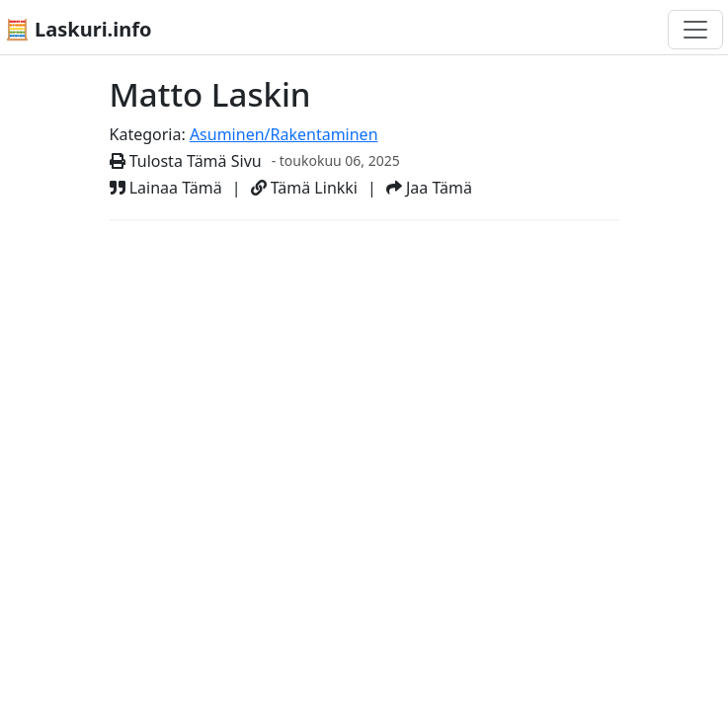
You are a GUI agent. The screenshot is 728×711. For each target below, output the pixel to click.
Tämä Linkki (304, 188)
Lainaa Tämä (166, 188)
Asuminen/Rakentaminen (284, 134)
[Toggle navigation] (695, 30)
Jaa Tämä (429, 188)
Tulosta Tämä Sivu (186, 161)
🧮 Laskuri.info (78, 29)
